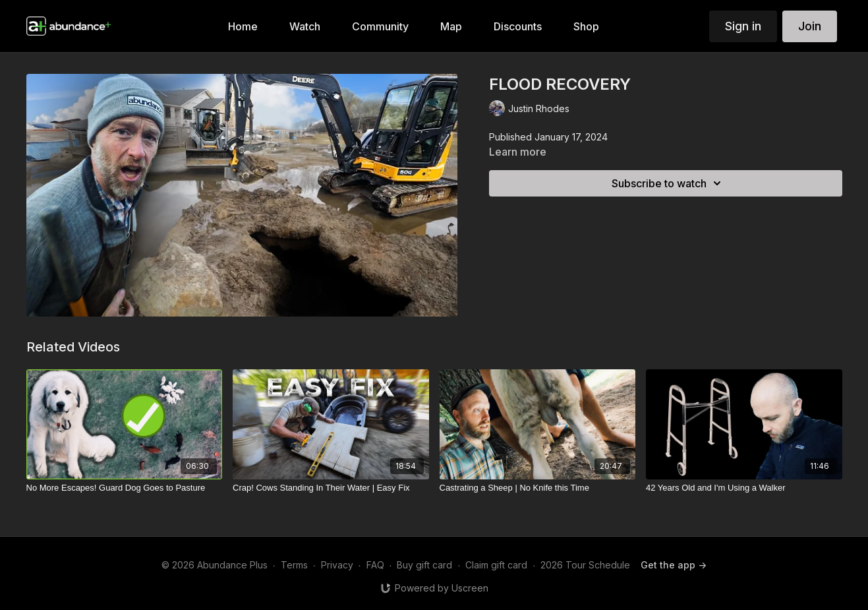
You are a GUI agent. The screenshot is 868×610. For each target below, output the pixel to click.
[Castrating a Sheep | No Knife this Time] (538, 488)
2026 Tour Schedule (585, 565)
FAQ (375, 565)
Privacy (337, 565)
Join (810, 26)
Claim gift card (496, 565)
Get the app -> (674, 565)
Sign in (743, 26)
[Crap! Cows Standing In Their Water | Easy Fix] (331, 488)
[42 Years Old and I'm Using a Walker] (744, 488)
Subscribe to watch (668, 183)
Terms (294, 565)
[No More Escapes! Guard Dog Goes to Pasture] (125, 488)
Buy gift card (424, 565)
